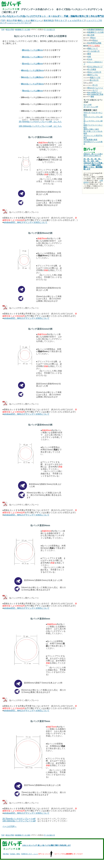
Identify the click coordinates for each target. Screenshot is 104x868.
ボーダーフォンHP (91, 107)
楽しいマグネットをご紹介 (93, 122)
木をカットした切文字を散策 (93, 137)
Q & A (88, 59)
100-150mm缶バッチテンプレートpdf (19, 821)
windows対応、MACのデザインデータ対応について (27, 318)
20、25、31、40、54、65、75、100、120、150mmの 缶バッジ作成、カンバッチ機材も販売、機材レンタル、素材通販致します (94, 164)
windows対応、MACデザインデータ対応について (26, 222)
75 (23, 91)
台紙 (87, 56)
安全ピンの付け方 (92, 72)
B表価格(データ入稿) (23, 30)
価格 (89, 96)
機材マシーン (36, 20)
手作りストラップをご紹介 (93, 118)
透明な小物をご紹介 (91, 129)
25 (23, 57)
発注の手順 (12, 20)
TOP (3, 20)
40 (22, 70)
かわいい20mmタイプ (93, 63)
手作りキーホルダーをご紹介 (93, 114)
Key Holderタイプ (92, 92)
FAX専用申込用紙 (92, 43)
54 (22, 77)
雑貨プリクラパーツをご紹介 (93, 126)
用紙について (91, 48)
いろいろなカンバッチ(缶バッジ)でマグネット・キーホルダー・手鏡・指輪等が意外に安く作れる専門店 (52, 16)
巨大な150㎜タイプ (93, 67)
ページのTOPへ (9, 826)
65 (22, 84)
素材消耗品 (48, 20)
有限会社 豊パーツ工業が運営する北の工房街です (93, 155)
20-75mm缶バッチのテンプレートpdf (19, 819)
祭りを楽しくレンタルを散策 (93, 132)
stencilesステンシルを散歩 (93, 143)
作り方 (91, 85)
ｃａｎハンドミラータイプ (19, 23)
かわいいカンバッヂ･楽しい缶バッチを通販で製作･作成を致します (47, 845)
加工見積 (89, 35)
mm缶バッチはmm (33, 50)
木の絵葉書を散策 (90, 140)
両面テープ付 (92, 78)
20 (23, 50)
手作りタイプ (60, 20)
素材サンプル (91, 75)
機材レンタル (23, 20)
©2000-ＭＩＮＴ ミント (30, 854)
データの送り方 (49, 30)
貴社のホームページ (93, 88)
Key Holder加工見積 (93, 94)
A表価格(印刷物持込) (94, 29)
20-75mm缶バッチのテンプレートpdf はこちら (40, 122)
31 (23, 64)
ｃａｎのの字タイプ (76, 20)
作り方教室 (90, 69)
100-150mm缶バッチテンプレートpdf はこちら (40, 126)
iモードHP (87, 105)
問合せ (90, 38)
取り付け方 (91, 80)
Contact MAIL (15, 854)
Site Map (6, 854)
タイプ (91, 90)
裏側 (87, 54)
